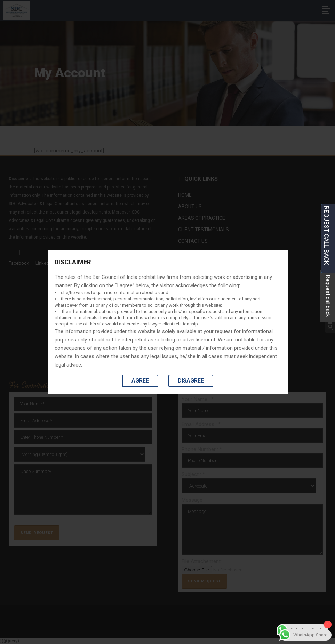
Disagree (191, 381)
